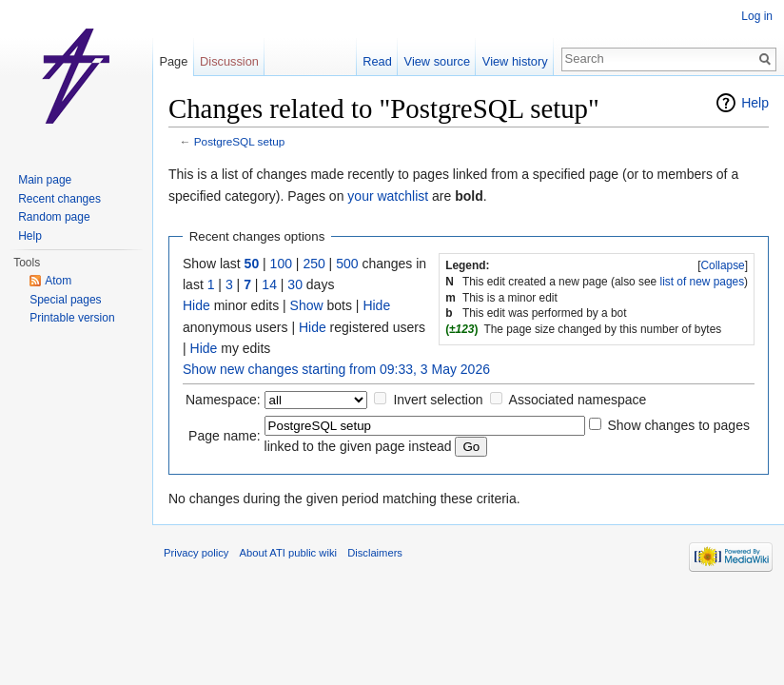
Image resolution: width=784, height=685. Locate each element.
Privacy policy (196, 553)
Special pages (65, 300)
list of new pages (703, 282)
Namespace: (223, 400)
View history (515, 61)
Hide (196, 305)
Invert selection (438, 400)
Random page (54, 217)
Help (755, 103)
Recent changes (59, 199)
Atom (58, 281)
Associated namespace (578, 400)
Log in (757, 16)
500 (347, 264)
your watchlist (388, 196)
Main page (45, 180)
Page (173, 61)
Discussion (229, 61)
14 (269, 284)
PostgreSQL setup (240, 141)
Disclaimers (375, 553)
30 (295, 284)
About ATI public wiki (288, 553)
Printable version (72, 318)
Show (307, 305)
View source (437, 61)
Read (377, 61)
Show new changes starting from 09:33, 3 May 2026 (336, 369)
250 (314, 264)
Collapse (722, 265)
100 (281, 264)
